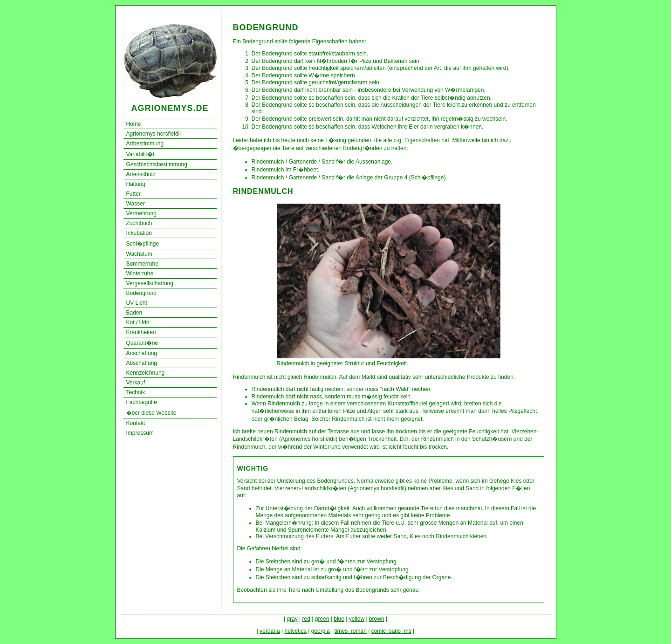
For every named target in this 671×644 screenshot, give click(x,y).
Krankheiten (141, 332)
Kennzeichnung (146, 373)
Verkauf (136, 383)
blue (339, 619)
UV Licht (137, 303)
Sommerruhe (142, 264)
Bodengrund (141, 293)
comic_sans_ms (391, 631)
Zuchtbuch (139, 223)
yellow (357, 619)
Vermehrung (141, 213)
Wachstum (139, 254)
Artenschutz (141, 174)
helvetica (295, 631)
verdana (270, 631)
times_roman (350, 631)
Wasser (136, 204)
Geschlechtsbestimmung (157, 164)
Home (134, 124)
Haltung (136, 184)
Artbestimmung (145, 144)
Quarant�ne (142, 343)
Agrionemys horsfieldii (154, 134)
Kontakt (136, 423)
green (322, 619)
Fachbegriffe (142, 402)
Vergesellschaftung (150, 283)
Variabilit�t (140, 154)
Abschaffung (142, 363)
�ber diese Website (151, 413)
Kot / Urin (138, 322)
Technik (136, 392)
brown (377, 619)
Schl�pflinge (143, 244)
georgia (321, 631)
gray (292, 619)
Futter (134, 194)
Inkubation (139, 233)
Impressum (140, 433)
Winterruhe (140, 274)
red (306, 619)
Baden (134, 313)
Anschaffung (142, 353)
